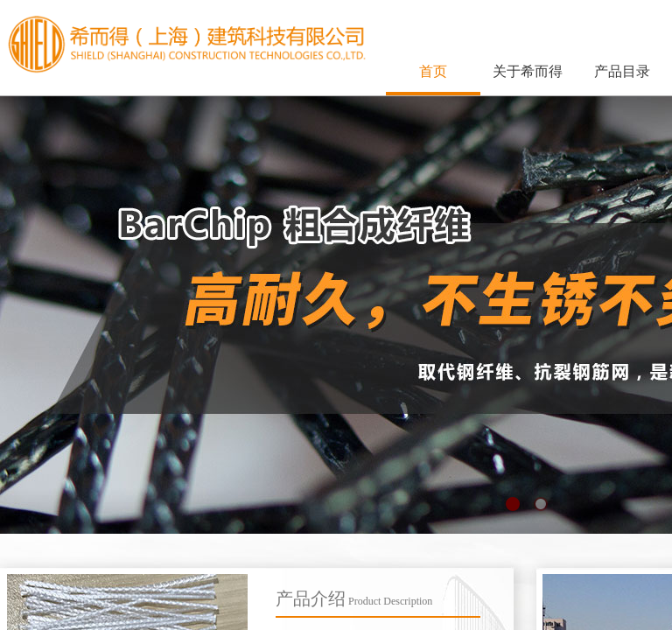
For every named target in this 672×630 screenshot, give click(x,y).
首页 (433, 71)
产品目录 (622, 71)
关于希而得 (528, 71)
